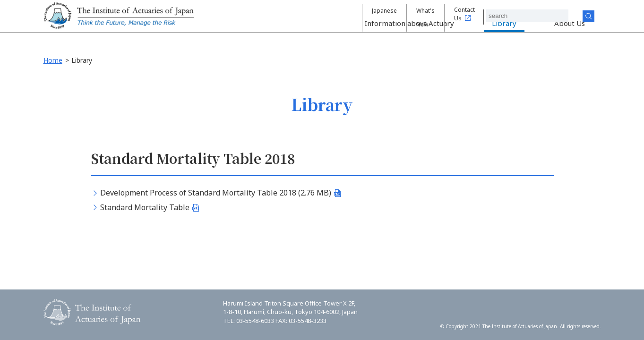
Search (596, 16)
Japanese (379, 16)
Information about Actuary (409, 36)
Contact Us (477, 16)
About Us (570, 36)
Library (504, 36)
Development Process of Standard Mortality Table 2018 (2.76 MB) (216, 193)
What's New (426, 16)
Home (53, 60)
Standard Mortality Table (145, 207)
